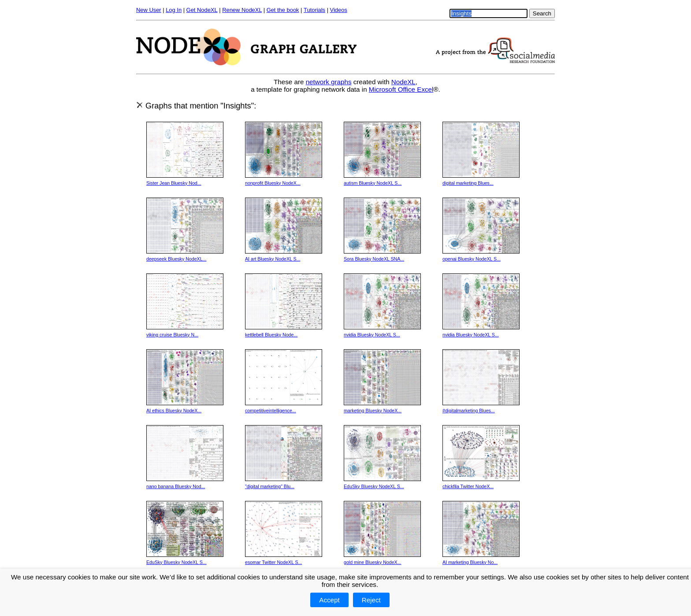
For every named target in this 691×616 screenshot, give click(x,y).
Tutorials (314, 10)
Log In (174, 10)
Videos (339, 10)
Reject (371, 600)
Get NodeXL (202, 10)
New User (149, 10)
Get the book (283, 10)
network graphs (329, 82)
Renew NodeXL (242, 10)
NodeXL (403, 82)
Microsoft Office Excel (401, 89)
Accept (329, 600)
